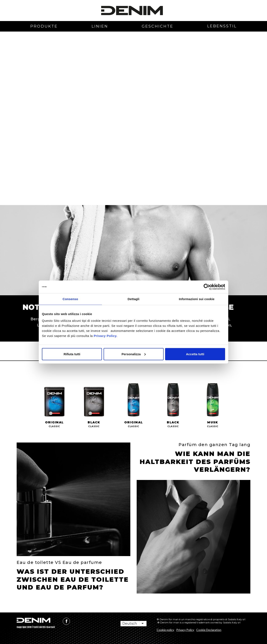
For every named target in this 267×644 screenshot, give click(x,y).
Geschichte (158, 26)
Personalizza (134, 354)
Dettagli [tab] (133, 299)
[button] (29, 76)
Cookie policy (165, 630)
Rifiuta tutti (72, 354)
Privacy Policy (185, 630)
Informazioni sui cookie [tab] (197, 299)
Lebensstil (222, 26)
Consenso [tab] (70, 299)
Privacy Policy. (105, 336)
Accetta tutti (195, 354)
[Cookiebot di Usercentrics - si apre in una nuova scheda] (207, 287)
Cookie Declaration (209, 630)
